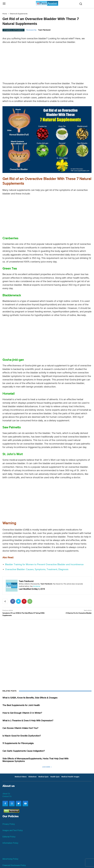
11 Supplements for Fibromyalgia (18, 743)
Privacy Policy (9, 824)
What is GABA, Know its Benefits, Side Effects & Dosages (30, 698)
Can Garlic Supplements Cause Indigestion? (24, 751)
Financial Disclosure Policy (14, 865)
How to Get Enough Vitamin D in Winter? (22, 713)
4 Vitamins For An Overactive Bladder (79, 613)
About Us (6, 794)
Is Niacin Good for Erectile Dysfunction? (22, 736)
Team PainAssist (44, 30)
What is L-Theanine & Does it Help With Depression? (28, 721)
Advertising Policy (10, 859)
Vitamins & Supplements (19, 14)
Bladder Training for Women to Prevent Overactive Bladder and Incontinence (44, 564)
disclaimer (37, 586)
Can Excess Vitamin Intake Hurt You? (20, 728)
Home (5, 14)
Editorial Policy (9, 837)
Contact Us (7, 796)
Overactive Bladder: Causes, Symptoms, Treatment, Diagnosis (37, 569)
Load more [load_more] (47, 767)
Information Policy (10, 843)
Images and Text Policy (13, 830)
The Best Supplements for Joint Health (21, 705)
